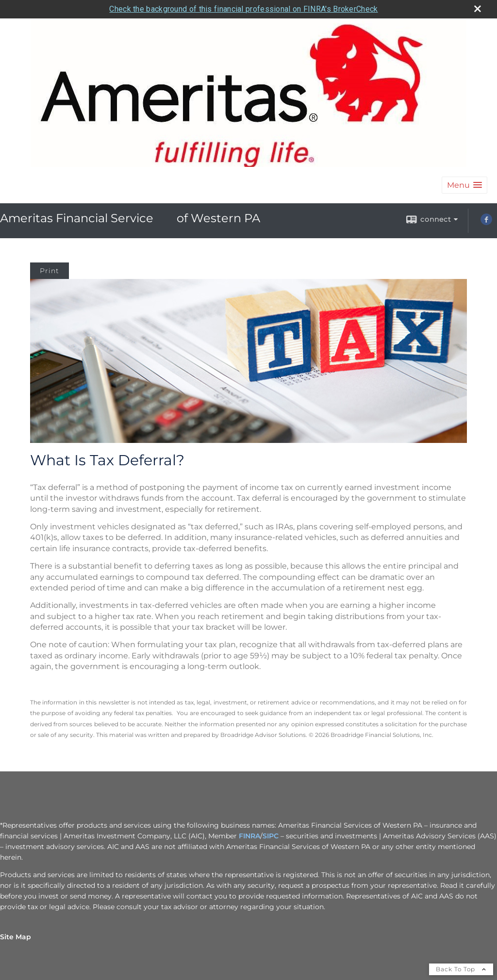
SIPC (271, 836)
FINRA (249, 836)
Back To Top (461, 969)
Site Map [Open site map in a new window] (16, 937)
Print (50, 271)
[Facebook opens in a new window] (486, 223)
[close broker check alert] (478, 9)
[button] (464, 185)
